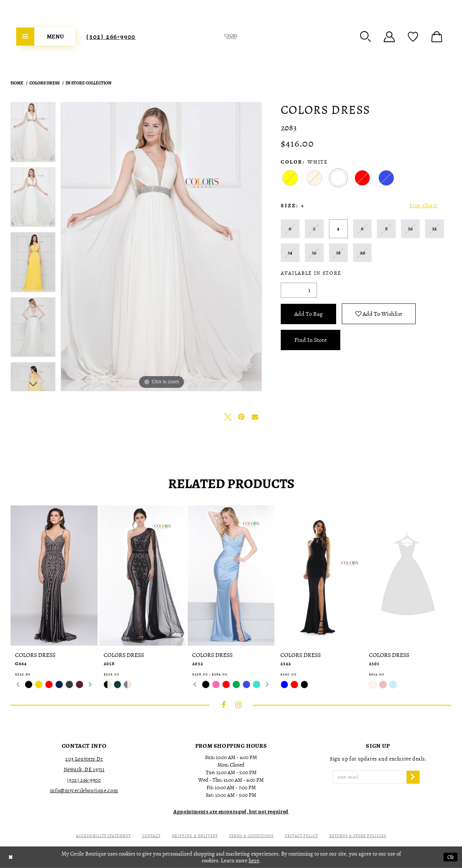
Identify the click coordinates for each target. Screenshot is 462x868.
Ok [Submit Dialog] (451, 857)
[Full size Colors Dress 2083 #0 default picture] (161, 247)
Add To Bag (308, 314)
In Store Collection (89, 83)
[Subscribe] (413, 777)
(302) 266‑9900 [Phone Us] (111, 37)
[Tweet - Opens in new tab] (228, 417)
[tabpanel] (33, 135)
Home (17, 83)
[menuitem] (46, 37)
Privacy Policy (301, 836)
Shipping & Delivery (195, 836)
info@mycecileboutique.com (84, 791)
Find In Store (311, 340)
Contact (151, 836)
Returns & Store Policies (358, 836)
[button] (366, 37)
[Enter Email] (370, 777)
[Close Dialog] (11, 857)
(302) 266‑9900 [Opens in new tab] (84, 780)
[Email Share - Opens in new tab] (255, 417)
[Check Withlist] (413, 37)
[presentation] (54, 576)
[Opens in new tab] (231, 812)
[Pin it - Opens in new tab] (242, 417)
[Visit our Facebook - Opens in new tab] (224, 705)
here (254, 860)
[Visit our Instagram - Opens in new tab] (239, 705)
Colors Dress (44, 83)
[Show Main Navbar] (46, 37)
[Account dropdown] (389, 37)
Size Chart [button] (424, 206)
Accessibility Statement (103, 836)
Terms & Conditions (251, 836)
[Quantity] (299, 290)
